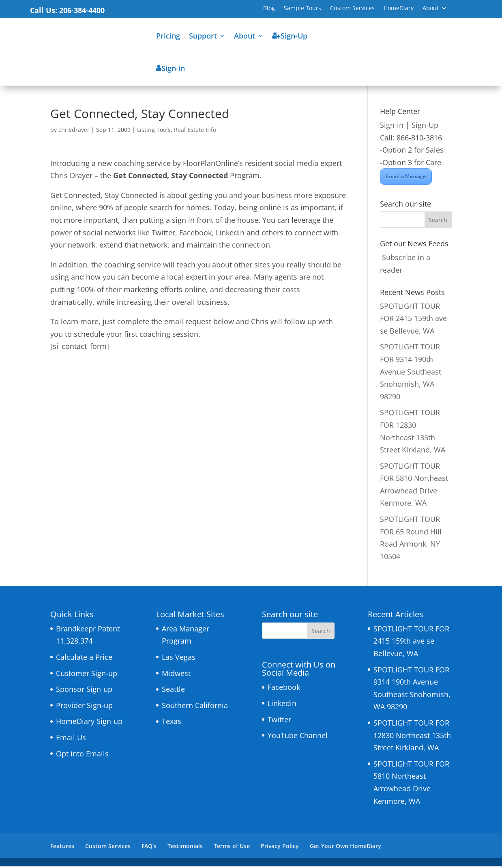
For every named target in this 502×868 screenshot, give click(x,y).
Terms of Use (232, 848)
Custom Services (352, 9)
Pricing (168, 36)
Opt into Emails (82, 755)
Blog (269, 9)
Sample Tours (302, 9)
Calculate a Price (84, 659)
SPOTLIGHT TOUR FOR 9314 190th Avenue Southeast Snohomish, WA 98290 (411, 373)
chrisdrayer (74, 131)
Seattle (173, 691)
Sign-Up (425, 127)
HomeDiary (399, 9)
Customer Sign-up (87, 675)
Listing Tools (154, 131)
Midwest (176, 675)
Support (203, 36)
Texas (172, 723)
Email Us (71, 739)
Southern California (195, 707)
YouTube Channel (298, 737)
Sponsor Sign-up (84, 691)
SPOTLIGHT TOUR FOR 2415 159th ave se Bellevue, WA (413, 320)
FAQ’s (149, 848)
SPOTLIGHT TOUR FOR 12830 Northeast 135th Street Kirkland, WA (412, 737)
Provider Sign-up (84, 707)
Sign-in (392, 127)
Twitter (279, 721)
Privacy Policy (280, 848)
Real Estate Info (195, 131)
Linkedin (282, 705)
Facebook (284, 689)
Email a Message (406, 178)
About (431, 9)
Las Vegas (179, 659)
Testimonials (185, 848)
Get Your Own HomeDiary (345, 848)
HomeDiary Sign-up (89, 723)
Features (62, 848)
